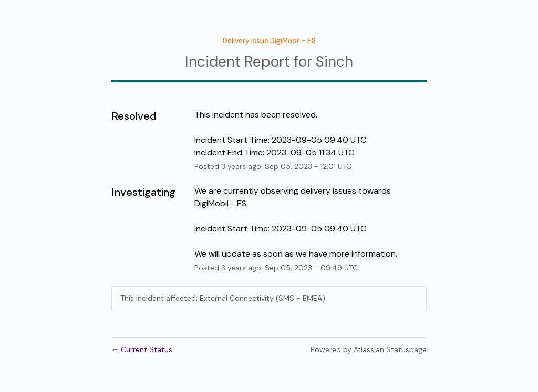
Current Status (142, 349)
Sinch (334, 62)
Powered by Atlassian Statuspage (369, 349)
